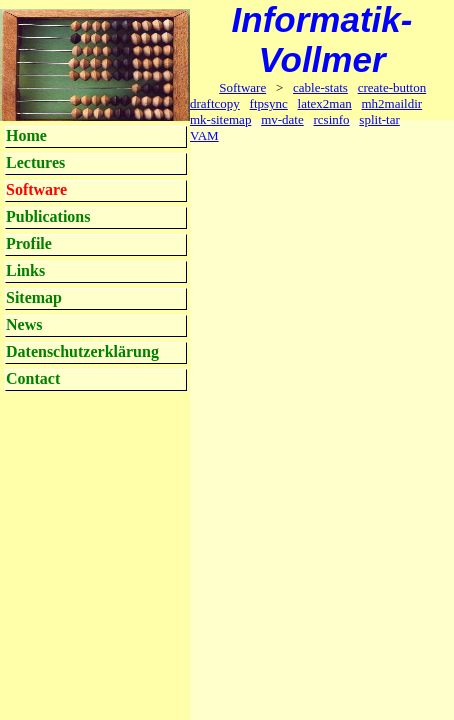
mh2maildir (392, 103)
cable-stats (320, 87)
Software (242, 87)
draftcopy (215, 103)
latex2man (325, 103)
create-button (392, 87)
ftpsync (269, 103)
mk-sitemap (220, 119)
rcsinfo (331, 119)
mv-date (282, 119)
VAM (204, 135)
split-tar (379, 119)
